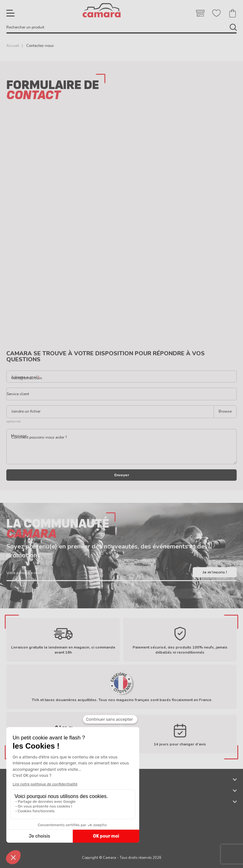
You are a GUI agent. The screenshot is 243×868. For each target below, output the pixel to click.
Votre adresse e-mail (24, 573)
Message (19, 436)
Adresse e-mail (24, 377)
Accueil (13, 46)
